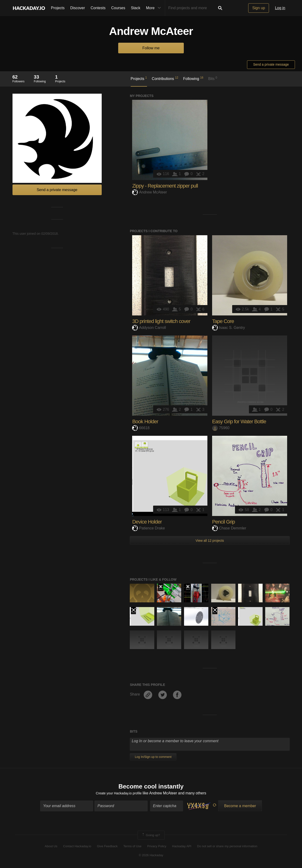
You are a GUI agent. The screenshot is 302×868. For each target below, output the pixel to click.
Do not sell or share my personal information (227, 847)
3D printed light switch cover (161, 321)
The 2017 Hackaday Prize (215, 611)
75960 (221, 428)
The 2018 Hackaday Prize (133, 611)
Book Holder (145, 421)
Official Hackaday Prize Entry (161, 587)
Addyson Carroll (149, 328)
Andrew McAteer (149, 192)
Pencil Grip (224, 522)
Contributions (165, 78)
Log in (280, 8)
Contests (98, 8)
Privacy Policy (157, 847)
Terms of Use (132, 847)
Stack (136, 8)
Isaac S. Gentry (229, 328)
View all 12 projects (210, 541)
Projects (58, 8)
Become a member (240, 807)
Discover (78, 8)
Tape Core (223, 321)
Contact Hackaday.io (77, 847)
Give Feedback (107, 847)
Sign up (259, 8)
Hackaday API (182, 847)
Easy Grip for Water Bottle (239, 421)
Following (193, 78)
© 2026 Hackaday (151, 856)
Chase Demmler (229, 528)
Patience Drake (148, 528)
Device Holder (147, 522)
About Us (51, 847)
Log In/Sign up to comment (153, 757)
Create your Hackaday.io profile (119, 794)
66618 (141, 428)
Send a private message (271, 64)
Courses (118, 8)
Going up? (151, 836)
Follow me (151, 48)
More (155, 8)
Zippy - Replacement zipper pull (165, 186)
